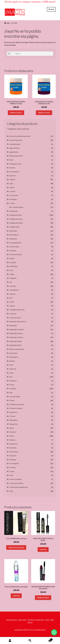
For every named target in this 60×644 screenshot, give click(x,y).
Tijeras (12, 471)
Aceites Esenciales (16, 140)
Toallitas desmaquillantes (19, 487)
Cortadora (13, 199)
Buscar (30, 641)
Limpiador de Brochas (17, 310)
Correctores (14, 195)
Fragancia (13, 278)
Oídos (12, 373)
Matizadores (14, 357)
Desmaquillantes (15, 243)
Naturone (13, 369)
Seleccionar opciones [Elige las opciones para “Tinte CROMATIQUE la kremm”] (16, 547)
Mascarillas (13, 353)
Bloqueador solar (16, 164)
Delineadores (14, 235)
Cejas (11, 184)
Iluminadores (14, 290)
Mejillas (12, 361)
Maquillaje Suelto (16, 345)
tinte (11, 475)
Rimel (12, 428)
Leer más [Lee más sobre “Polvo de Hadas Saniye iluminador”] (16, 596)
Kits (11, 298)
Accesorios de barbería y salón (20, 136)
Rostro (12, 436)
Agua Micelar (14, 152)
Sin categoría (14, 463)
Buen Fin (13, 176)
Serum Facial (14, 452)
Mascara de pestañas (17, 349)
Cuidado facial (14, 227)
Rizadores (13, 432)
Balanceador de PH (16, 156)
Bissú (11, 160)
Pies (11, 393)
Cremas (12, 203)
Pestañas (13, 389)
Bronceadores (14, 172)
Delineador (13, 231)
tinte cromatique (16, 479)
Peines (12, 385)
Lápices (12, 306)
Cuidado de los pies (16, 219)
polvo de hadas (15, 397)
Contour (12, 191)
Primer (12, 400)
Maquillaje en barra (16, 333)
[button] (54, 632)
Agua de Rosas (15, 148)
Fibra (11, 270)
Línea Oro (13, 314)
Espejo (12, 258)
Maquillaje (13, 325)
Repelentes (14, 424)
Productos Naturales (17, 404)
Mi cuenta (10, 641)
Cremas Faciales (18, 207)
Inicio (8, 23)
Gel (11, 282)
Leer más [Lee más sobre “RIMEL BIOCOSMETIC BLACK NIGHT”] (43, 549)
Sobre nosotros (12, 620)
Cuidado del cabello (16, 223)
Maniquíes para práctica (18, 321)
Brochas (12, 168)
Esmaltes (13, 251)
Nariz (11, 365)
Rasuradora (14, 420)
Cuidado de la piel (16, 215)
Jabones (13, 294)
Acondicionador (15, 144)
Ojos (11, 377)
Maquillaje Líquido (16, 341)
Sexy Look (13, 456)
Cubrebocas (14, 211)
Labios (12, 302)
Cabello (12, 180)
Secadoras (13, 448)
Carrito (46, 639)
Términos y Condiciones (36, 620)
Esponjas (13, 262)
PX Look (12, 416)
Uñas (11, 491)
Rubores (12, 440)
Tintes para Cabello (16, 483)
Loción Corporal (15, 318)
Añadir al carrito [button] (16, 113)
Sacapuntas (14, 444)
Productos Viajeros (16, 408)
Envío (47, 620)
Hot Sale (13, 286)
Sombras (13, 467)
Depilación (13, 239)
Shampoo (13, 460)
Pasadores (13, 381)
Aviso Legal (22, 620)
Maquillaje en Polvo (16, 337)
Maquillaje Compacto (17, 329)
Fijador (12, 274)
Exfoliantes (14, 266)
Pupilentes (13, 412)
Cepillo (12, 187)
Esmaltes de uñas (16, 254)
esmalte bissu (14, 247)
